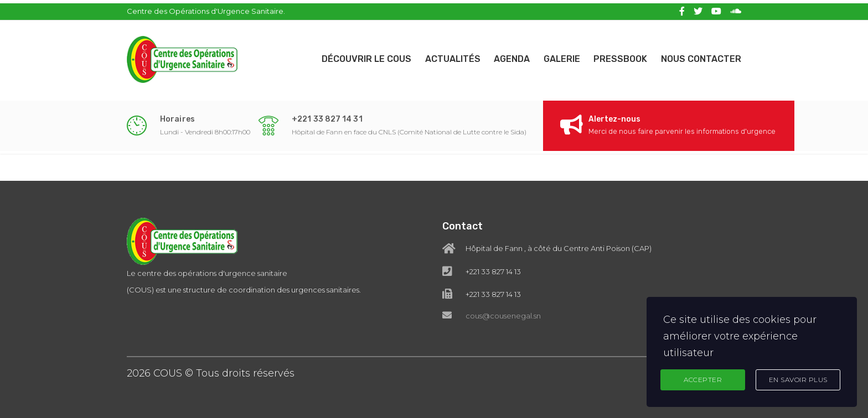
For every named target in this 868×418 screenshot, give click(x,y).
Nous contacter (701, 56)
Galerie (556, 56)
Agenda (503, 56)
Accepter (703, 379)
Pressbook (618, 56)
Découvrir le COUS (352, 56)
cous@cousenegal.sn (503, 316)
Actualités (441, 56)
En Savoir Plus (798, 379)
